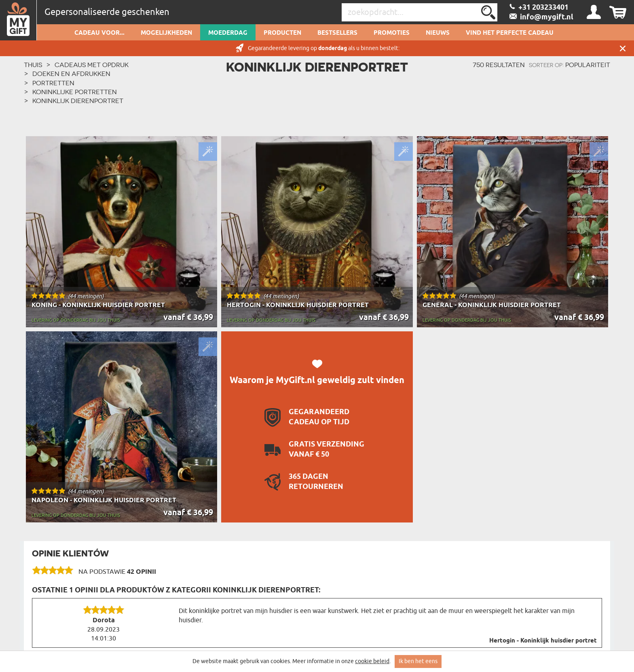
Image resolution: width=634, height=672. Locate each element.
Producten (282, 33)
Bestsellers (337, 33)
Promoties (392, 33)
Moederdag (228, 33)
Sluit (623, 48)
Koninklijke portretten (75, 92)
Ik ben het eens (418, 661)
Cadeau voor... (99, 33)
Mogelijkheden (166, 33)
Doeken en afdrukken (71, 74)
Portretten (53, 83)
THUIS (33, 65)
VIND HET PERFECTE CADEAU (510, 33)
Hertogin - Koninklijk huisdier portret (543, 641)
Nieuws (438, 33)
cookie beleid (372, 661)
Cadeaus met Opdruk (92, 65)
